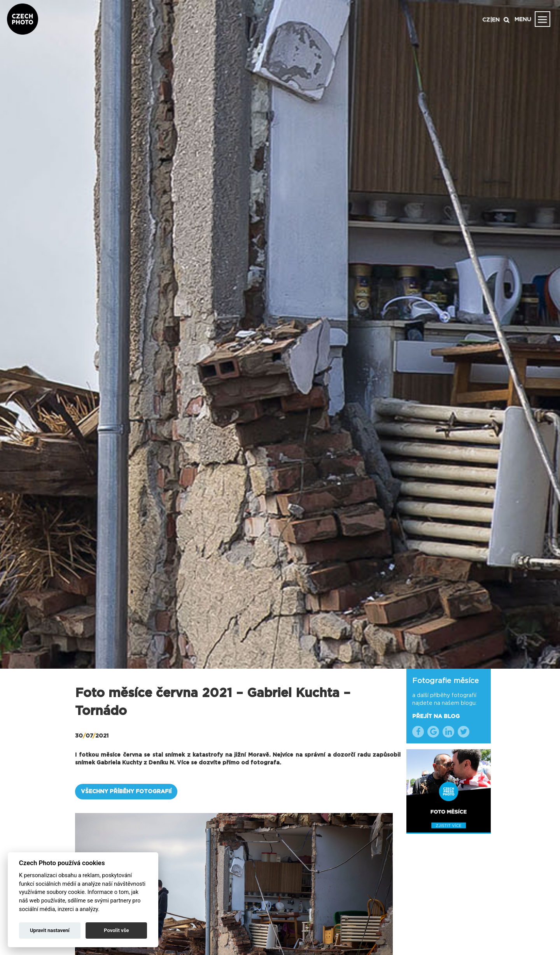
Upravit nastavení (50, 930)
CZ (486, 20)
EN (496, 20)
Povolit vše (116, 930)
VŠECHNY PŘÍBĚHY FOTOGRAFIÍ (126, 792)
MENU (523, 19)
